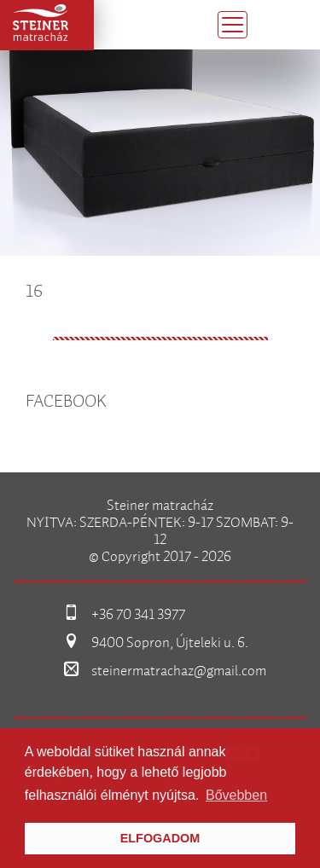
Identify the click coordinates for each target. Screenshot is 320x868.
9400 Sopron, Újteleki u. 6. (170, 643)
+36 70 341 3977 (138, 615)
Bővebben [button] (236, 795)
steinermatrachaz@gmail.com (179, 671)
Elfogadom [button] (160, 838)
